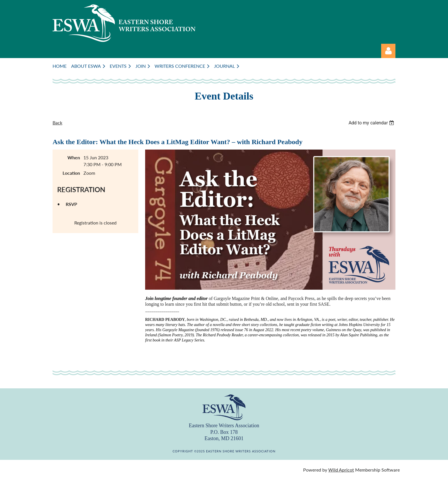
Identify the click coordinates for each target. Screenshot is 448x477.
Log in (388, 51)
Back (57, 123)
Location (71, 173)
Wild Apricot (341, 470)
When (74, 157)
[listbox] (372, 123)
